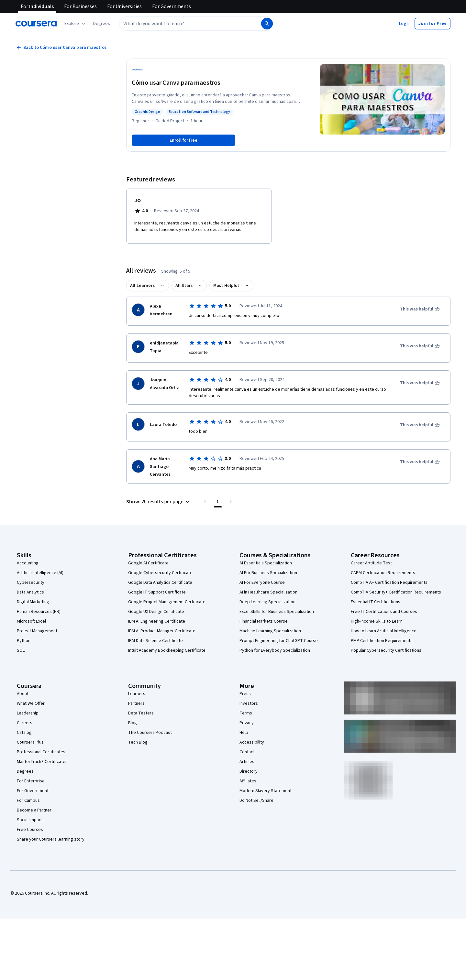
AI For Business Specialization (268, 573)
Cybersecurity (31, 583)
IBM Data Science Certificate (155, 641)
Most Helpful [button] (226, 286)
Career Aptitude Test (371, 563)
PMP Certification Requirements (382, 641)
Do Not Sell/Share (256, 800)
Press (245, 694)
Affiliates (248, 781)
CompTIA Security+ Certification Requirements (396, 592)
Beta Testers (141, 713)
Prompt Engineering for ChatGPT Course (279, 641)
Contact (247, 752)
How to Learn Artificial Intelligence (384, 631)
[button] (102, 24)
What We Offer (31, 703)
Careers (25, 723)
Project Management (37, 631)
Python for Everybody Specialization (275, 650)
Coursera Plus (30, 742)
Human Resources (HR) (39, 612)
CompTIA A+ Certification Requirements (389, 583)
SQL (21, 650)
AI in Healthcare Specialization (268, 592)
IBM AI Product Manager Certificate (162, 631)
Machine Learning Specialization (270, 631)
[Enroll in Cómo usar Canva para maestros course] (183, 140)
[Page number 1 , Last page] (218, 502)
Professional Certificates (41, 752)
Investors (249, 703)
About (23, 694)
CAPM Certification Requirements (383, 573)
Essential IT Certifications (376, 602)
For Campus (28, 800)
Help (244, 733)
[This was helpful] (420, 309)
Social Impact (30, 820)
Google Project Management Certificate (167, 602)
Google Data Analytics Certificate (160, 583)
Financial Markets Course (264, 621)
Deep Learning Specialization (267, 602)
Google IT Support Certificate (157, 592)
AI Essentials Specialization (266, 563)
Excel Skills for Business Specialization (277, 612)
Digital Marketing (33, 602)
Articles (247, 762)
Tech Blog (138, 742)
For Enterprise (31, 781)
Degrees (25, 771)
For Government (33, 791)
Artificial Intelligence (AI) (40, 573)
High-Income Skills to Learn (377, 621)
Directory (249, 771)
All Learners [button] (142, 286)
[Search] (267, 24)
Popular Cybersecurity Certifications (386, 650)
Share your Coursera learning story (51, 839)
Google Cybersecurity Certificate (160, 573)
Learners (137, 694)
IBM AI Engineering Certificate (157, 621)
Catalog (24, 733)
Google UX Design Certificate (156, 612)
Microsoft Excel (31, 621)
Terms (246, 713)
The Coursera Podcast (150, 733)
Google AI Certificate (148, 563)
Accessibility (252, 742)
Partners (136, 703)
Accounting (28, 563)
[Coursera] (36, 24)
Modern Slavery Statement (266, 791)
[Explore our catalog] (76, 24)
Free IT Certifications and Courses (384, 612)
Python (24, 641)
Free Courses (30, 830)
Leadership (28, 713)
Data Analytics (30, 592)
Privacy (247, 723)
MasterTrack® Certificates (42, 762)
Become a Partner (34, 810)
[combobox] (183, 24)
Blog (133, 723)
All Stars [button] (184, 286)
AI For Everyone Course (262, 583)
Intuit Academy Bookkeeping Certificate (167, 650)
